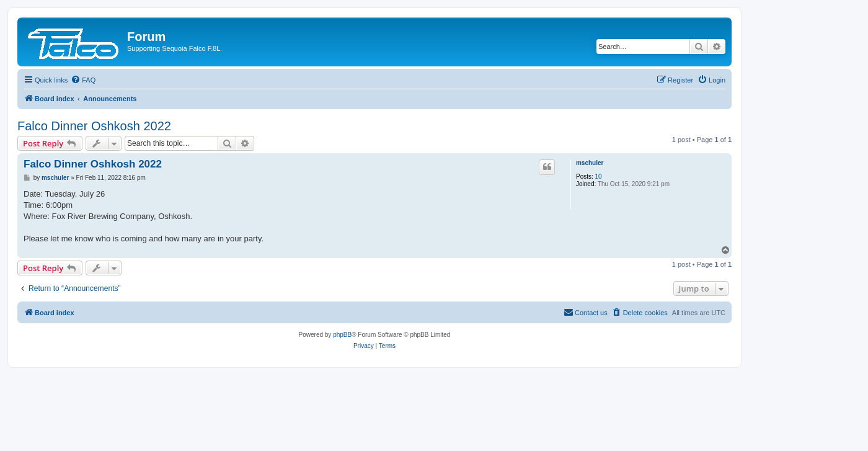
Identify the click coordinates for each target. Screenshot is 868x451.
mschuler (590, 163)
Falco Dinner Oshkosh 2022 (94, 126)
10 (599, 176)
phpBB (342, 335)
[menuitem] (83, 80)
